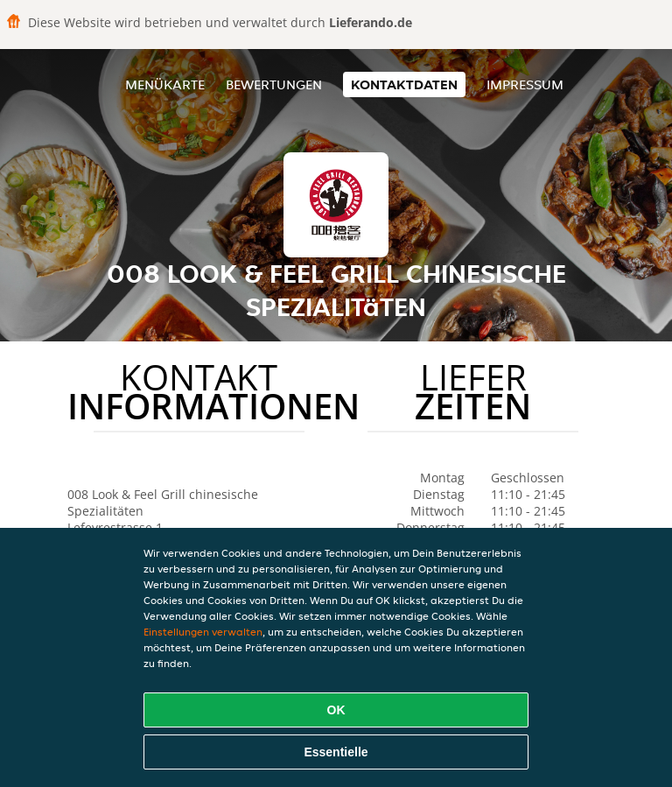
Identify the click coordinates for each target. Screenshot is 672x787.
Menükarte (165, 84)
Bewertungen (274, 84)
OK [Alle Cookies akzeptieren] (336, 710)
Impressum (525, 84)
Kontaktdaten (404, 84)
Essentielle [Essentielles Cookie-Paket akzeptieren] (336, 752)
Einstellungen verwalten (203, 632)
